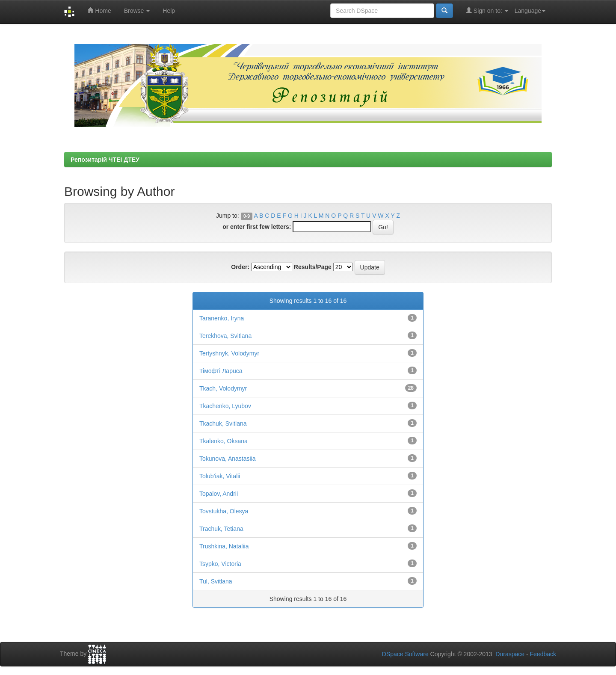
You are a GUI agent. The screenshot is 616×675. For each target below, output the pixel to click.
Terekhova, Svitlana (225, 336)
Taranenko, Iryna (222, 318)
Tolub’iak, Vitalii (220, 476)
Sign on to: (487, 10)
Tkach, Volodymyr (223, 388)
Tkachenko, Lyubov (225, 406)
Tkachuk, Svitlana (223, 423)
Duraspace (510, 654)
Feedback (543, 654)
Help (169, 11)
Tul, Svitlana (216, 581)
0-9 (247, 216)
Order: (240, 267)
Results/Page (313, 267)
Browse (137, 11)
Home (99, 10)
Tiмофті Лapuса (221, 371)
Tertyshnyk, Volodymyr (229, 353)
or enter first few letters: (257, 227)
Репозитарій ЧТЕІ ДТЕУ (105, 160)
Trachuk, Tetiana (221, 529)
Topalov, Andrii (219, 494)
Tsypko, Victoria (220, 564)
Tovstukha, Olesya (224, 511)
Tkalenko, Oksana (224, 441)
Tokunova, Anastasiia (228, 459)
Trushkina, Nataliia (224, 546)
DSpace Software (405, 654)
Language (530, 11)
